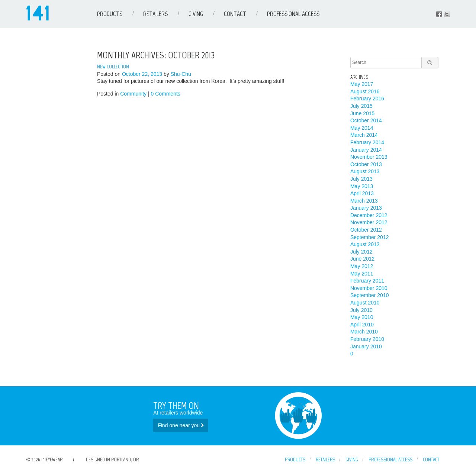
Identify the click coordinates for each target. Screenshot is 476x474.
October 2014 (366, 120)
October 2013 (366, 164)
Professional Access (293, 14)
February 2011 (367, 281)
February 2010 (367, 339)
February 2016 (367, 99)
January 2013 (366, 208)
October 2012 (366, 230)
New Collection (113, 67)
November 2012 (369, 222)
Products (110, 14)
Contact (235, 14)
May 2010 (362, 317)
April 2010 (362, 325)
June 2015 (362, 113)
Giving (196, 14)
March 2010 (364, 332)
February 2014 (367, 142)
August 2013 (365, 171)
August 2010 (365, 303)
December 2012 (369, 215)
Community (133, 94)
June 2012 (362, 259)
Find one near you (181, 425)
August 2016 (365, 91)
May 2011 (362, 274)
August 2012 (365, 244)
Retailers (155, 14)
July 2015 (361, 106)
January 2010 (366, 346)
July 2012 (361, 252)
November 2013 (369, 157)
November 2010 (369, 288)
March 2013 (364, 201)
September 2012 (370, 237)
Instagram (447, 14)
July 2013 (361, 179)
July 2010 (361, 310)
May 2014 (362, 128)
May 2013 (362, 186)
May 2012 (362, 266)
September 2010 (370, 295)
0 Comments (165, 94)
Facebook (439, 14)
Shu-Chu (181, 74)
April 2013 (362, 193)
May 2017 (362, 84)
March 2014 (364, 135)
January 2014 (366, 150)
